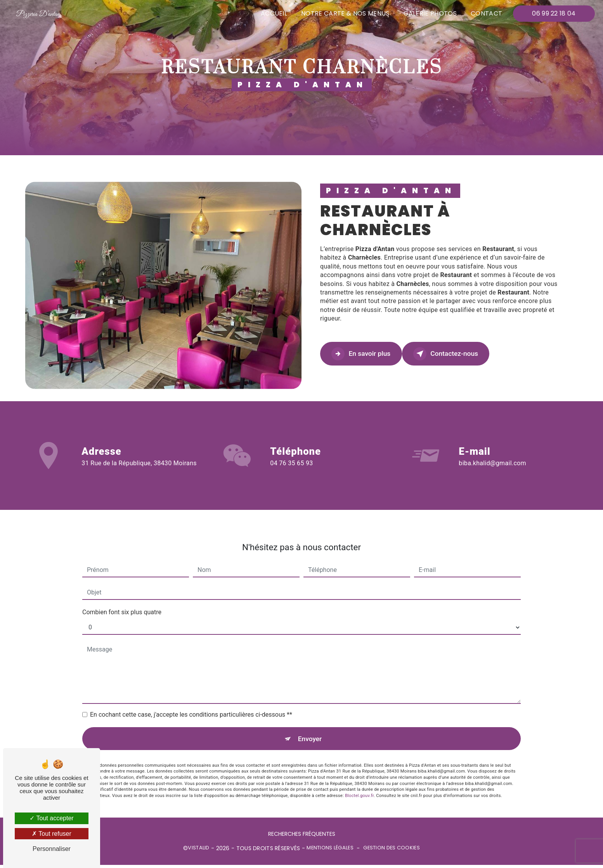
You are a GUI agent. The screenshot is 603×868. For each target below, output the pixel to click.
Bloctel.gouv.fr (359, 789)
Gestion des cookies (391, 851)
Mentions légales (330, 851)
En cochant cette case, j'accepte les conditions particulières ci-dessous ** (191, 705)
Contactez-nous (466, 354)
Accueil (272, 13)
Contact (484, 13)
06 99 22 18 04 (552, 13)
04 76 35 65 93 (291, 473)
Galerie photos (428, 13)
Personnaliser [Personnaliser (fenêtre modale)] (52, 849)
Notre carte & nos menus (343, 13)
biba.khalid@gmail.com (492, 453)
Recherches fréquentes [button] (302, 837)
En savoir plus (368, 354)
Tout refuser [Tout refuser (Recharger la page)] (52, 834)
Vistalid (198, 851)
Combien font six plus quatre (122, 602)
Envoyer (310, 730)
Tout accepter (51, 818)
